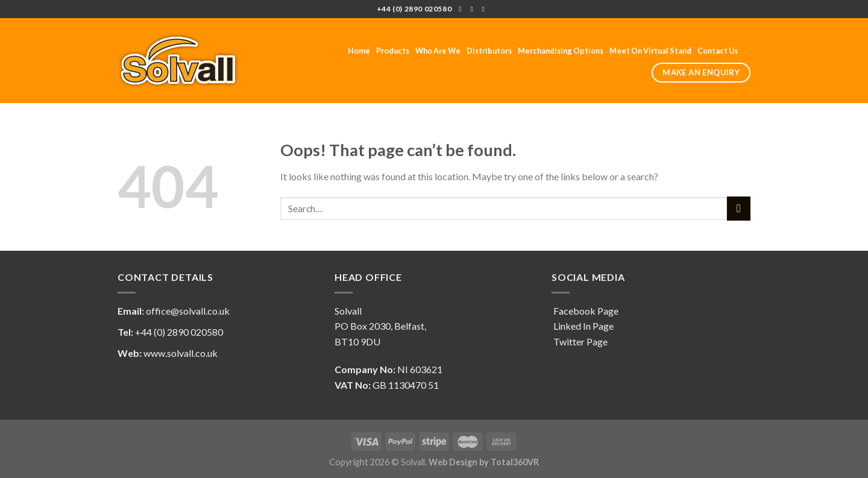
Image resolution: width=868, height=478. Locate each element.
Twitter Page (580, 341)
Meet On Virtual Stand (650, 51)
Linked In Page (583, 326)
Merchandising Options (561, 51)
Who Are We (438, 51)
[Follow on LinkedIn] (486, 9)
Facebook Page (585, 311)
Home (359, 51)
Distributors (489, 51)
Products (393, 51)
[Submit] (739, 208)
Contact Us (718, 51)
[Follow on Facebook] (462, 9)
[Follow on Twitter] (474, 9)
